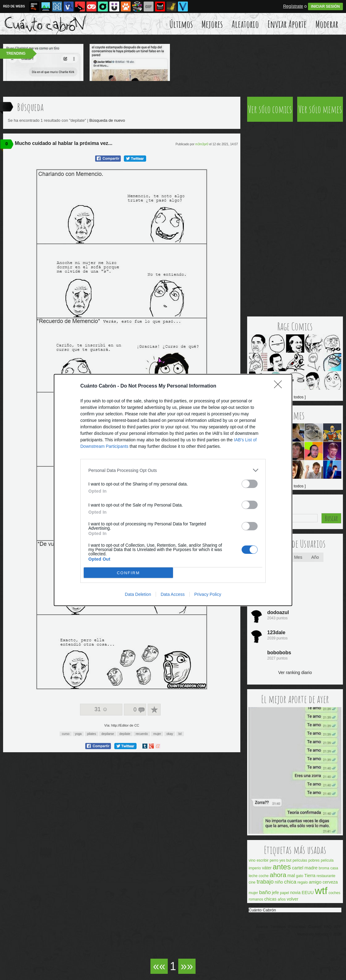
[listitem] (173, 470)
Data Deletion (138, 594)
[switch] (250, 484)
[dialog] (173, 490)
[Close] (280, 386)
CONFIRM (128, 573)
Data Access (173, 594)
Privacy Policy (208, 594)
